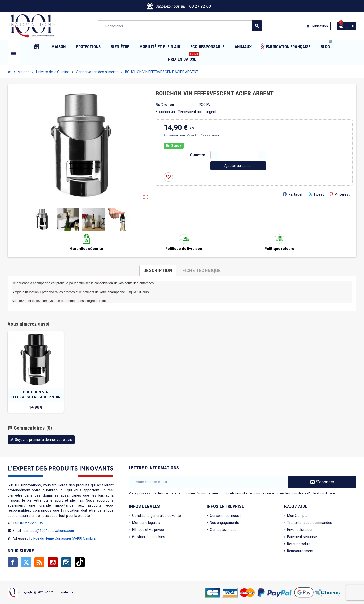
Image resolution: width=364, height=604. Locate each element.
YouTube (53, 562)
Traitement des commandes (310, 523)
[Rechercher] (179, 26)
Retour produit (299, 544)
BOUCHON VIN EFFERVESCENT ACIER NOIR (36, 395)
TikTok (80, 562)
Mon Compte (297, 516)
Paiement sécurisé (302, 537)
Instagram (66, 562)
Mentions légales (146, 523)
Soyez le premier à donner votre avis (41, 440)
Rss (39, 562)
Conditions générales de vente (157, 516)
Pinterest (340, 194)
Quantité (198, 155)
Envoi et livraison (300, 530)
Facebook (13, 562)
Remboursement (300, 551)
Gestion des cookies (149, 537)
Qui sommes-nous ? (226, 516)
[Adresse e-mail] (209, 482)
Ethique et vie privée (148, 530)
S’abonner (322, 482)
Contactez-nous (223, 530)
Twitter (26, 562)
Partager (293, 194)
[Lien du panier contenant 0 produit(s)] (347, 26)
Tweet (316, 194)
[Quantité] (238, 155)
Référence (165, 105)
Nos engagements (224, 523)
